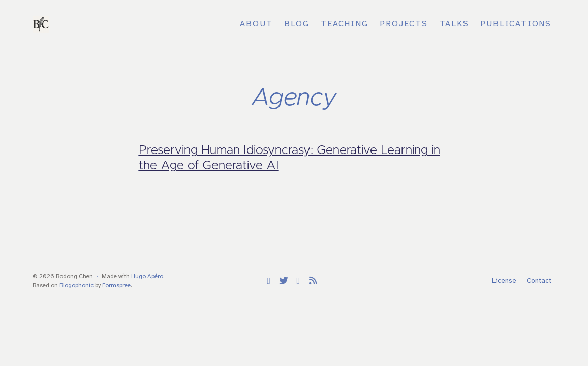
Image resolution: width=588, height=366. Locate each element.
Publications (516, 24)
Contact (539, 281)
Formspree (116, 285)
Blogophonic (76, 285)
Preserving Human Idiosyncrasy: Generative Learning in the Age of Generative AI (289, 158)
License (504, 281)
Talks (454, 24)
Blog (297, 24)
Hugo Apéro (147, 276)
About (256, 24)
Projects (404, 24)
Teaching (344, 24)
